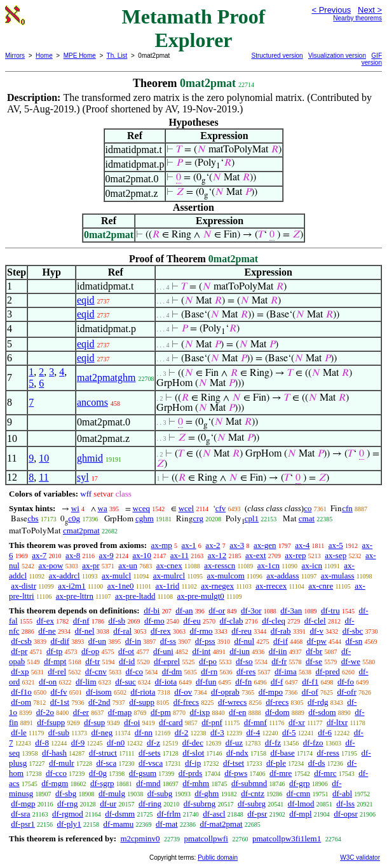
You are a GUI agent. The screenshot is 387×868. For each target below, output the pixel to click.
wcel (187, 508)
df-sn (354, 641)
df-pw (317, 641)
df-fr (279, 661)
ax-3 (237, 545)
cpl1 (252, 518)
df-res (246, 671)
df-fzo (313, 743)
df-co (134, 671)
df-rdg (318, 702)
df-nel (85, 631)
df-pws (236, 773)
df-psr (257, 814)
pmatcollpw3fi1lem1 (287, 838)
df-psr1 (23, 824)
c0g (74, 518)
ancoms (92, 402)
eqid (86, 300)
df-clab (232, 621)
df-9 (78, 743)
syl (83, 477)
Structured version (277, 56)
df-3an (291, 611)
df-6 (325, 732)
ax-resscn (220, 565)
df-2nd (99, 702)
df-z (153, 743)
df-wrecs (232, 702)
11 (44, 477)
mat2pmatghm (106, 377)
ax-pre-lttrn (75, 596)
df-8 (42, 743)
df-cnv (96, 671)
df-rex (161, 631)
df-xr (297, 722)
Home (44, 56)
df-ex (45, 621)
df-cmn (299, 793)
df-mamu (119, 824)
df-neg (102, 732)
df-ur (108, 804)
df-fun (206, 682)
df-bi (152, 611)
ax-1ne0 (121, 586)
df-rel (57, 671)
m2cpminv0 (140, 838)
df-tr (92, 661)
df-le (19, 732)
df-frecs (186, 702)
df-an (184, 611)
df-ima (286, 671)
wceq (141, 508)
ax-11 (180, 555)
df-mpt (55, 661)
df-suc (126, 682)
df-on (48, 682)
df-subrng (200, 804)
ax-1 (189, 545)
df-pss (205, 641)
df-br (314, 651)
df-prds (191, 773)
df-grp (300, 783)
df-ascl (214, 814)
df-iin (278, 651)
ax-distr (24, 586)
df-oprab (225, 692)
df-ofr (346, 692)
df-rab (281, 631)
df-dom (277, 712)
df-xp (20, 671)
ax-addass (282, 576)
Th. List (117, 56)
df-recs (277, 702)
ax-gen (265, 545)
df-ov (183, 692)
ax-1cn (268, 565)
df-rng (68, 804)
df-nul (244, 641)
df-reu (241, 631)
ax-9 (106, 555)
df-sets (150, 753)
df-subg (160, 793)
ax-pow (51, 565)
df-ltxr (337, 722)
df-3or (251, 611)
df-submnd (249, 783)
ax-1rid (168, 586)
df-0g (98, 773)
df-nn (144, 732)
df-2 (182, 732)
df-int (202, 651)
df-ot (126, 651)
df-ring (150, 804)
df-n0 (116, 743)
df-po (208, 661)
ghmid (90, 458)
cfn (347, 508)
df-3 (217, 732)
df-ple (276, 763)
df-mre (281, 773)
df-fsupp (51, 722)
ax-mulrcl (169, 576)
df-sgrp (102, 783)
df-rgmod (68, 814)
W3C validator (360, 858)
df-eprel (167, 661)
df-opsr (346, 814)
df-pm (161, 712)
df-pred (327, 671)
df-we (351, 661)
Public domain (218, 858)
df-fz (273, 743)
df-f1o (21, 692)
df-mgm (55, 783)
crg (198, 518)
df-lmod (301, 804)
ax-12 (217, 555)
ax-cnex (169, 565)
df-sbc (353, 631)
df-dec (193, 743)
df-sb (117, 621)
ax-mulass (338, 576)
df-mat (167, 824)
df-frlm (169, 814)
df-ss (168, 641)
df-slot (193, 753)
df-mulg (112, 793)
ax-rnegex (217, 586)
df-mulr (62, 763)
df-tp (54, 651)
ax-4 (302, 545)
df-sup (94, 722)
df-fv (59, 692)
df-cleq (274, 621)
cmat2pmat (81, 531)
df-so (244, 661)
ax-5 (336, 545)
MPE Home (80, 56)
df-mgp (23, 804)
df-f (277, 682)
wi (75, 508)
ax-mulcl (116, 576)
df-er (81, 712)
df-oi (132, 722)
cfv (221, 508)
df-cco (56, 773)
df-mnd (148, 783)
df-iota (166, 682)
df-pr (19, 651)
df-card (171, 722)
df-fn (243, 682)
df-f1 (310, 682)
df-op (90, 651)
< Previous (331, 10)
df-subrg (252, 804)
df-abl (342, 793)
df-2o (45, 712)
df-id (127, 661)
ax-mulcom (226, 576)
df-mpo (271, 692)
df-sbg (66, 793)
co (308, 508)
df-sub (59, 732)
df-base (282, 753)
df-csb (21, 641)
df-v (316, 631)
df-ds (317, 763)
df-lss (345, 804)
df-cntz (253, 793)
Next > (370, 10)
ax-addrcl (64, 576)
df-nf (81, 621)
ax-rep (295, 555)
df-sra (20, 814)
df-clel (315, 621)
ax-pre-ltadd (135, 596)
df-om (21, 702)
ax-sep (336, 555)
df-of (310, 692)
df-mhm (196, 783)
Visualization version (337, 56)
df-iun (240, 651)
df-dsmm (120, 814)
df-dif (60, 641)
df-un (97, 641)
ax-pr (91, 565)
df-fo (346, 682)
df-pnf (212, 722)
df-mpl (300, 814)
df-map (120, 712)
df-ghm (207, 793)
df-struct (103, 753)
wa (103, 508)
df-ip (193, 763)
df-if (281, 641)
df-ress (328, 753)
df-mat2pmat (221, 824)
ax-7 (39, 555)
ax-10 (142, 555)
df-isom (98, 692)
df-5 (289, 732)
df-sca (106, 763)
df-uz (234, 743)
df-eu (192, 621)
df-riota (143, 692)
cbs (33, 518)
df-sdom (322, 712)
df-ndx (237, 753)
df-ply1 (69, 824)
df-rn (209, 671)
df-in (133, 641)
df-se (314, 661)
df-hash (54, 753)
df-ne (47, 631)
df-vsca (151, 763)
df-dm (172, 671)
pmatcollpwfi (206, 838)
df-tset (234, 763)
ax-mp (162, 545)
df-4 (254, 732)
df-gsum (143, 773)
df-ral (122, 631)
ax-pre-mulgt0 (201, 596)
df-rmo (201, 631)
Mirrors (15, 56)
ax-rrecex (271, 586)
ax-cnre (321, 586)
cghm (145, 518)
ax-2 (213, 545)
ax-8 (73, 555)
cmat (307, 518)
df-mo (154, 621)
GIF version (372, 59)
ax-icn (311, 565)
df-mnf (255, 722)
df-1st (60, 702)
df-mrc (325, 773)
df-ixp (200, 712)
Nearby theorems (357, 18)
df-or (217, 611)
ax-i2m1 (71, 586)
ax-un (128, 565)
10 (44, 458)
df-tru (330, 611)
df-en (237, 712)
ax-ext (255, 555)
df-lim (86, 682)
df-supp (142, 702)
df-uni (163, 651)
